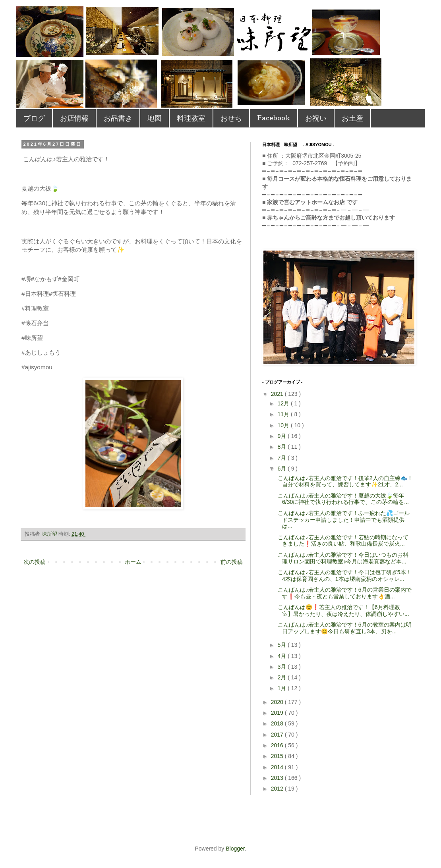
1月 (282, 688)
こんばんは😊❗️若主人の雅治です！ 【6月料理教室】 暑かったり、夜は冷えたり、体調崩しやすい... (343, 610)
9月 (282, 436)
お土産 (352, 118)
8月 (282, 447)
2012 (278, 789)
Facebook (274, 118)
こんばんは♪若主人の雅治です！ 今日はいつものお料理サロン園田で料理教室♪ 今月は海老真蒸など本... (342, 558)
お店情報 (74, 118)
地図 (155, 118)
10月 (284, 425)
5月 (282, 645)
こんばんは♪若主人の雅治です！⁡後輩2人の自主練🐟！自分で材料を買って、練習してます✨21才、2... (344, 481)
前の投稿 (232, 562)
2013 (278, 778)
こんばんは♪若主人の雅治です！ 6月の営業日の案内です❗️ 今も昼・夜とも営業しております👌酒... (344, 593)
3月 (282, 667)
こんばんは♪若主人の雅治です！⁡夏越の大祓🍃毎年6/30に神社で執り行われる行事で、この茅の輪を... (342, 499)
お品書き (118, 118)
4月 (282, 656)
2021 (278, 394)
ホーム (133, 562)
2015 (278, 756)
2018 (278, 723)
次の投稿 (35, 562)
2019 (278, 713)
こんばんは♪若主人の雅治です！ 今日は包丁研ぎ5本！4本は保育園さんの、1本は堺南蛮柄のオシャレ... (344, 576)
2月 (282, 677)
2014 (278, 767)
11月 (284, 414)
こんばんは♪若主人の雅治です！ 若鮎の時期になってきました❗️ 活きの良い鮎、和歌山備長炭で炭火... (342, 541)
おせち (231, 118)
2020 (278, 702)
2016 (278, 745)
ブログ (34, 118)
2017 (278, 735)
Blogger (235, 849)
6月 (282, 469)
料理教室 (191, 118)
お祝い (316, 118)
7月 (282, 458)
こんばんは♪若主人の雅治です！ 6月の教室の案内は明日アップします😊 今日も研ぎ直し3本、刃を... (344, 628)
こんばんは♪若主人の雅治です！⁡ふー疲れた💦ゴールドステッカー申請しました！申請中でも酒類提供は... (343, 520)
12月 (284, 403)
